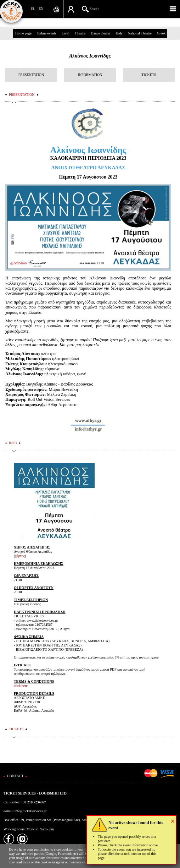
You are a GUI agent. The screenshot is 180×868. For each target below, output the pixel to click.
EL (33, 9)
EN (41, 9)
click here (21, 686)
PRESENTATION (31, 75)
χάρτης (20, 556)
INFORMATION (90, 75)
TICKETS (149, 75)
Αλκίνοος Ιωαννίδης (90, 56)
